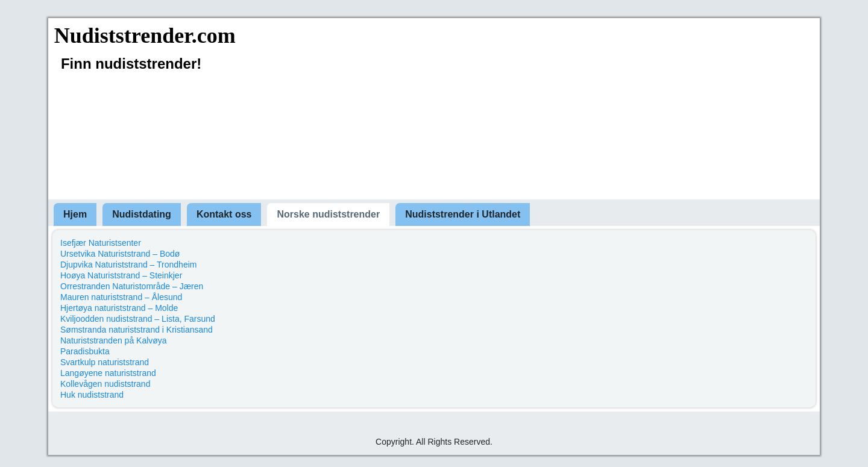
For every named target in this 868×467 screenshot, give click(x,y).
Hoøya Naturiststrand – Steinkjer (121, 275)
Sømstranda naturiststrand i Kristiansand (137, 330)
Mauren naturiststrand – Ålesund (121, 297)
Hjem (75, 214)
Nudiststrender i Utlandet (463, 214)
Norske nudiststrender (328, 214)
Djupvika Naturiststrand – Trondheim (128, 265)
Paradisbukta (85, 351)
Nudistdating (142, 214)
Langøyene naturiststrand (108, 373)
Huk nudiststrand (92, 395)
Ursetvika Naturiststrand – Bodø (120, 254)
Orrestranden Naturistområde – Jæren (132, 286)
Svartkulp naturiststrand (105, 362)
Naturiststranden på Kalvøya (114, 340)
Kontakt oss (224, 214)
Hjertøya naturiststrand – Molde (119, 308)
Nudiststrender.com (145, 36)
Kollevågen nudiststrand (105, 384)
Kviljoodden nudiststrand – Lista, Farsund (138, 319)
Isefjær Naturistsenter (101, 243)
